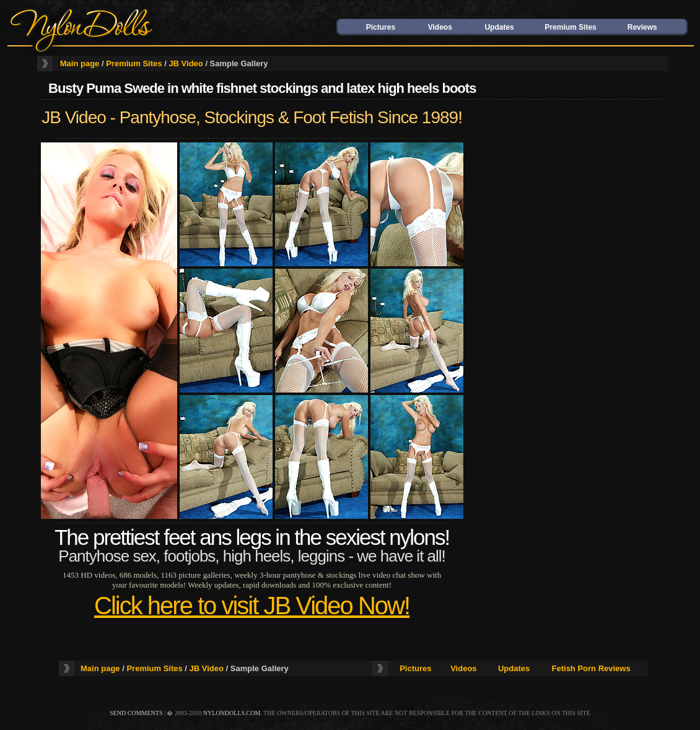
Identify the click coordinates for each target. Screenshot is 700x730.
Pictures (381, 27)
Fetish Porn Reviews (591, 668)
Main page (80, 63)
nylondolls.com (232, 713)
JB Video (186, 63)
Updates (499, 27)
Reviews (642, 27)
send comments (136, 713)
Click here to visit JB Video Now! (252, 606)
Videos (440, 27)
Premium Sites (570, 27)
